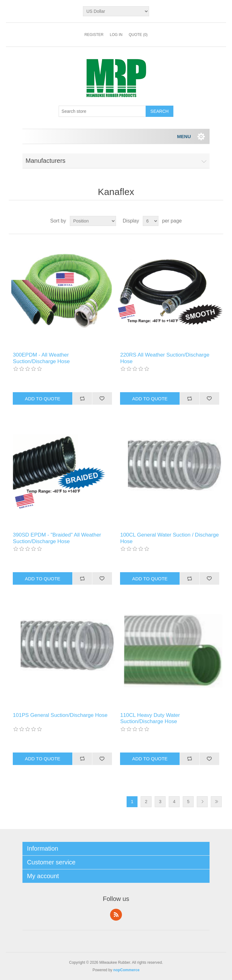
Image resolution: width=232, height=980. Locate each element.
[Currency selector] (116, 11)
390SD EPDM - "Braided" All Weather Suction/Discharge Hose (57, 538)
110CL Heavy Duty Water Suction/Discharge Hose (150, 718)
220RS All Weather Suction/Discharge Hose (165, 358)
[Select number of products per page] (151, 221)
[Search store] (102, 111)
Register (94, 35)
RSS (116, 915)
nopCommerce (126, 970)
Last (216, 802)
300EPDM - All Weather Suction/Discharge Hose (41, 358)
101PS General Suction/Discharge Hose (60, 715)
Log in (116, 35)
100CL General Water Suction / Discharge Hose (169, 538)
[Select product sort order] (93, 221)
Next (202, 802)
